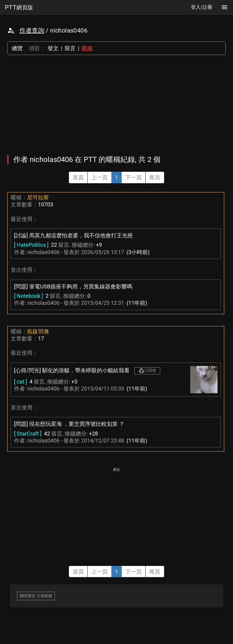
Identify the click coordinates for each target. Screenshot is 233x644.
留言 (70, 48)
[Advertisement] (116, 105)
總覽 (17, 48)
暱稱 (87, 48)
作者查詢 (32, 30)
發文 (53, 48)
